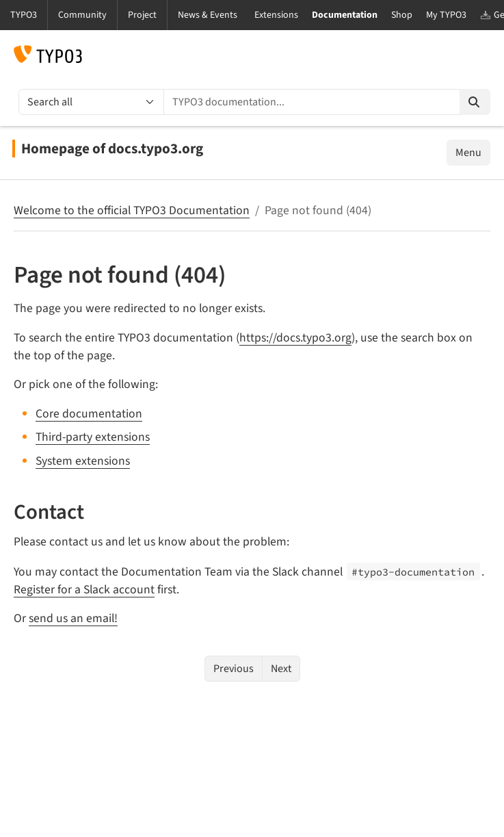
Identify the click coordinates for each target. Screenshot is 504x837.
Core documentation (89, 414)
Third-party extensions (93, 437)
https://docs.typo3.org (295, 338)
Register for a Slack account (84, 590)
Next (281, 669)
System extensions (83, 461)
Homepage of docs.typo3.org (112, 149)
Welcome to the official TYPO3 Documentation (132, 210)
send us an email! (73, 618)
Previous (234, 669)
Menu (468, 153)
